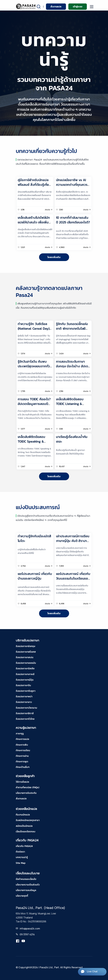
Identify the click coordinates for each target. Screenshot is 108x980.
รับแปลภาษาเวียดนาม (26, 708)
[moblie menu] (92, 7)
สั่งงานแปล (56, 6)
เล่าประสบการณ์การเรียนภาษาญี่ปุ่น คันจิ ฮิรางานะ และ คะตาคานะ (73, 541)
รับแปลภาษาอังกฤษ (25, 646)
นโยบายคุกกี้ (22, 896)
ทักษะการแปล (22, 739)
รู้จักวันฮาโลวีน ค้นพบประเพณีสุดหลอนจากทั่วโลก (34, 366)
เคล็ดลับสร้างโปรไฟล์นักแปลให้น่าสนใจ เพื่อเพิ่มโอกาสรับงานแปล (34, 222)
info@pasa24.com (30, 929)
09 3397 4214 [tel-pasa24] (27, 934)
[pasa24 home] (26, 6)
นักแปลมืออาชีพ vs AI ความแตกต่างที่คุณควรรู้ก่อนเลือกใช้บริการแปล (73, 185)
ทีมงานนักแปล (23, 815)
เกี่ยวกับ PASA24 (24, 846)
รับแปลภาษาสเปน (25, 657)
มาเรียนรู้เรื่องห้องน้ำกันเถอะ (72, 439)
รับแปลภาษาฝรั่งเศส (26, 652)
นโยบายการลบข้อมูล (26, 890)
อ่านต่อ (47, 210)
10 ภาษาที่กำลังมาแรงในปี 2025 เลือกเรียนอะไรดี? (73, 220)
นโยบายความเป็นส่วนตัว (28, 885)
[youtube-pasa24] (23, 941)
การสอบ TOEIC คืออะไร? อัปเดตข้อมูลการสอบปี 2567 (34, 404)
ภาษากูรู (20, 733)
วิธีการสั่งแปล (22, 782)
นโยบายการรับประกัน (26, 793)
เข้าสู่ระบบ (78, 6)
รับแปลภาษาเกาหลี (25, 674)
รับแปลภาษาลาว (24, 702)
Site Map (21, 863)
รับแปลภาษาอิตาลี (25, 713)
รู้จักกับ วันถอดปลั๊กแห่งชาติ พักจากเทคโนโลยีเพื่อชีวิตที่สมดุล (72, 329)
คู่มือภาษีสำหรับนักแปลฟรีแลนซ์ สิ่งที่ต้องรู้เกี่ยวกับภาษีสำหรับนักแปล (34, 185)
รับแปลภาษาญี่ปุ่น (25, 680)
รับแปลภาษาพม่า (24, 696)
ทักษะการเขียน (23, 750)
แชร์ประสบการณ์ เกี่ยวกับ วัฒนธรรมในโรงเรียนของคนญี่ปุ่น (73, 578)
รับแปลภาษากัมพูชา (26, 691)
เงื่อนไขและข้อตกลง (25, 831)
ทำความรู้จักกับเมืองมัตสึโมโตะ (35, 538)
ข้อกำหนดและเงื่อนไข (26, 879)
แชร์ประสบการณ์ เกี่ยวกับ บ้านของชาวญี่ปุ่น (35, 576)
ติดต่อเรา (20, 852)
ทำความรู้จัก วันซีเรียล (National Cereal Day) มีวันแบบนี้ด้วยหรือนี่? (34, 329)
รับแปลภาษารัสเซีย (25, 668)
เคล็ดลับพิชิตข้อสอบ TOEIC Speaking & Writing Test (31, 441)
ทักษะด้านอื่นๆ (23, 767)
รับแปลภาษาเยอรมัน (26, 663)
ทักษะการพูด (22, 761)
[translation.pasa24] (18, 941)
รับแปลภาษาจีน (23, 685)
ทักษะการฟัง (22, 745)
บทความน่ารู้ (22, 857)
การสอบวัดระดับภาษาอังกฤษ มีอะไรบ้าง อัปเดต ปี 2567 (73, 366)
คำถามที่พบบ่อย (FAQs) (27, 787)
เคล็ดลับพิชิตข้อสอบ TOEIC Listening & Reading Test (70, 404)
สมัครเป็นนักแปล (24, 826)
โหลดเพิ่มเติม (54, 257)
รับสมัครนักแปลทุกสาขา (28, 820)
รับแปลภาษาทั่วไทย (25, 719)
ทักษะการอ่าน (22, 756)
